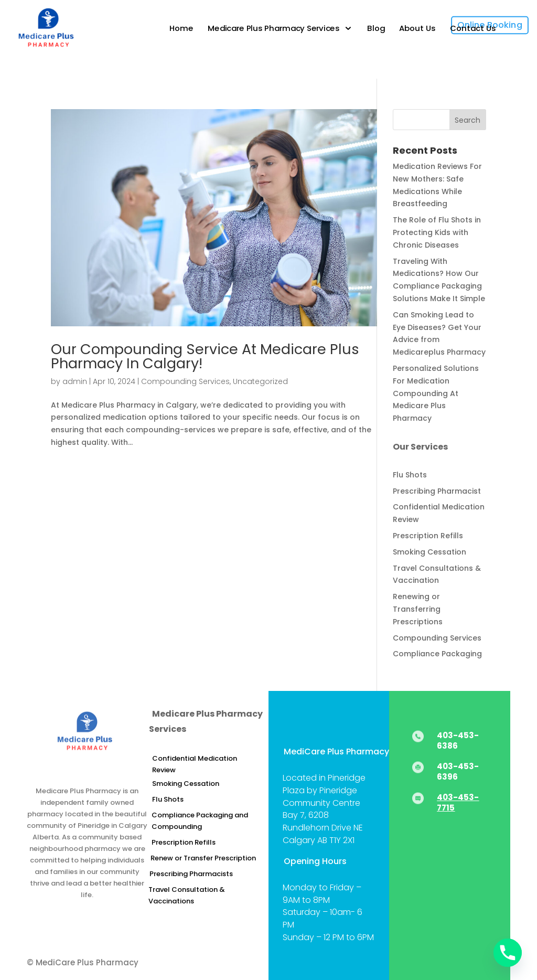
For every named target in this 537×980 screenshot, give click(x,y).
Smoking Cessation (429, 552)
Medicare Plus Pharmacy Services (274, 28)
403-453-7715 (458, 802)
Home (182, 28)
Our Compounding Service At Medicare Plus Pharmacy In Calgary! (205, 356)
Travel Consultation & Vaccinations (187, 895)
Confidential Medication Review (195, 764)
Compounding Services (185, 381)
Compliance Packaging (437, 654)
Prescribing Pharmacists (191, 874)
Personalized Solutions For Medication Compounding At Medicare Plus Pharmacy (436, 393)
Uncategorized (260, 381)
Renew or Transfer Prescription (203, 858)
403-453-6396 (458, 771)
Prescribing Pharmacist (437, 491)
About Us (417, 28)
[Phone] (508, 953)
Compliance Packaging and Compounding (200, 821)
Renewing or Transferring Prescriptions (418, 609)
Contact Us (473, 28)
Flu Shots (410, 475)
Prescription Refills (428, 536)
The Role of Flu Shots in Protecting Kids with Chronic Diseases (437, 232)
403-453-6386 (458, 741)
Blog (376, 28)
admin (75, 381)
